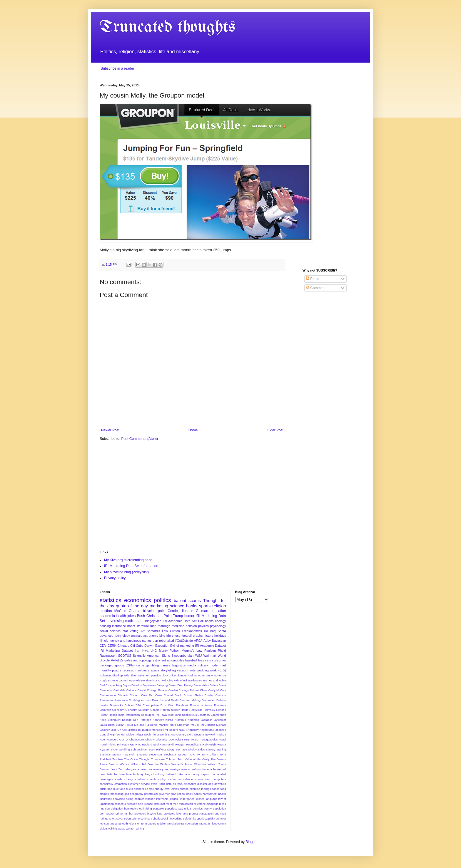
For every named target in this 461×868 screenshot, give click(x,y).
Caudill (142, 690)
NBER (183, 730)
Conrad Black (173, 695)
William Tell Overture (145, 764)
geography (137, 794)
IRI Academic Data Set (180, 621)
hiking (130, 799)
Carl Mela (120, 690)
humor (189, 616)
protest (193, 813)
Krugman (193, 720)
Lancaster (220, 720)
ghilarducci (151, 794)
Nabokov (193, 730)
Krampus (180, 720)
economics (138, 600)
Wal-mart (210, 656)
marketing (159, 606)
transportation (189, 823)
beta (110, 774)
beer (102, 774)
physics (203, 626)
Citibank (123, 695)
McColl (195, 725)
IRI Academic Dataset (211, 646)
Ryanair (105, 749)
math (129, 621)
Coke (158, 695)
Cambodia (106, 690)
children (140, 779)
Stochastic (170, 754)
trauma (203, 823)
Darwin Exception (157, 646)
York (114, 769)
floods (216, 789)
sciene (136, 818)
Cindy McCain (217, 690)
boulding (159, 774)
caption (206, 774)
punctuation (206, 813)
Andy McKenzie (216, 675)
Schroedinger (139, 749)
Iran (137, 651)
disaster (202, 784)
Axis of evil (181, 680)
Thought (145, 759)
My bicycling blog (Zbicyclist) (126, 572)
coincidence (185, 779)
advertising (115, 621)
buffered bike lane (178, 774)
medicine (178, 626)
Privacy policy (115, 578)
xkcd (171, 641)
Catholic (132, 690)
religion (219, 606)
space (155, 670)
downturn (220, 784)
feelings (206, 789)
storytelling (168, 670)
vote (193, 670)
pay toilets (185, 808)
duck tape (106, 789)
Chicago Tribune (189, 690)
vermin (222, 823)
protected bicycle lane (148, 813)
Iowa (164, 715)
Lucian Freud (124, 725)
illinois (104, 641)
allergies (131, 769)
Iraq (213, 631)
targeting (115, 823)
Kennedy (158, 720)
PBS (187, 739)
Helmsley (209, 710)
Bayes (127, 685)
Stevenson (155, 754)
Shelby (192, 749)
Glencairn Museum (137, 710)
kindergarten (187, 799)
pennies (198, 808)
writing (140, 828)
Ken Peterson (142, 720)
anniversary (156, 769)
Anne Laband (120, 680)
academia (107, 616)
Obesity (150, 739)
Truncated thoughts (168, 27)
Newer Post (110, 430)
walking (112, 828)
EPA (138, 705)
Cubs (140, 646)
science (177, 606)
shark (156, 818)
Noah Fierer (152, 734)
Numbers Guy (116, 739)
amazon (142, 769)
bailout (180, 601)
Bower (172, 685)
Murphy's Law (192, 651)
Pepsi (223, 739)
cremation (121, 784)
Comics (173, 611)
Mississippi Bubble (139, 730)
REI (132, 744)
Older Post (275, 430)
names (147, 641)
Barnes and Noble (214, 680)
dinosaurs (190, 784)
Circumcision (108, 695)
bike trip (165, 636)
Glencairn (118, 710)
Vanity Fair (209, 759)
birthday (138, 774)
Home (193, 430)
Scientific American (147, 656)
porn (102, 813)
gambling (152, 665)
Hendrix (221, 710)
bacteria (207, 769)
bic (116, 774)
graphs (198, 636)
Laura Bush (107, 725)
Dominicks (116, 705)
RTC (138, 744)
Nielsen (131, 734)
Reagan (180, 744)
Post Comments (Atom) (140, 439)
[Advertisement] (332, 172)
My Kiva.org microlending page (128, 560)
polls (162, 611)
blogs (148, 774)
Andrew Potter (197, 675)
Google (155, 710)
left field (138, 804)
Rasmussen (108, 656)
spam (139, 621)
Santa (222, 631)
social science (110, 631)
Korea (169, 720)
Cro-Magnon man (140, 700)
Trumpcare (158, 759)
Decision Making (190, 700)
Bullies (213, 685)
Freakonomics (192, 631)
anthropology (142, 660)
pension (191, 626)
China (204, 690)
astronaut (159, 660)
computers (219, 779)
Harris (185, 710)
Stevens (142, 754)
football (187, 636)
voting (134, 631)
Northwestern (196, 734)
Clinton (175, 631)
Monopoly (158, 730)
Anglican (105, 680)
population (219, 808)
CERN (112, 646)
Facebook (182, 705)
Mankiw (164, 725)
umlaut (212, 823)
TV (198, 754)
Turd (180, 759)
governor (164, 794)
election (106, 611)
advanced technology (115, 636)
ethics (175, 789)
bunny (196, 774)
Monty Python (169, 651)
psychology (218, 626)
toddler (162, 823)
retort (112, 818)
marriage (164, 626)
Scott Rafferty (157, 749)
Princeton (123, 744)
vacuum (183, 670)
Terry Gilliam (210, 754)
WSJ (199, 656)
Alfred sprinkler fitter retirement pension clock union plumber (149, 675)
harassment (210, 794)
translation (173, 823)
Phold (222, 651)
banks (192, 606)
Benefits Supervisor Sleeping (150, 685)
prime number (124, 813)
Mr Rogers (171, 730)
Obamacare (136, 739)
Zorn (121, 769)
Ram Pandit (167, 744)
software (144, 670)
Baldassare (196, 680)
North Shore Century (173, 734)
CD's (103, 646)
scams (195, 601)
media (192, 665)
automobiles (176, 660)
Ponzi (103, 744)
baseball (191, 660)
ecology (220, 621)
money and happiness (125, 641)
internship (162, 799)
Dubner (129, 705)
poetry (208, 808)
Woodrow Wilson (205, 764)
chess (176, 636)
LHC (154, 651)
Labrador (206, 720)
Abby (207, 641)
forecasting (117, 794)
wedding (203, 670)
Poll (201, 621)
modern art (218, 665)
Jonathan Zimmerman (212, 715)
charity (128, 779)
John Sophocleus (186, 715)
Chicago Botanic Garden (162, 690)
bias (201, 660)
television (134, 823)
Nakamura (206, 730)
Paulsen (210, 651)
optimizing (146, 808)
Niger (140, 734)
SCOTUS (125, 656)
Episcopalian (151, 705)
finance (188, 611)
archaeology (172, 769)
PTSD (195, 739)
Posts (312, 279)
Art (143, 631)
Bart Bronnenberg (111, 685)
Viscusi (114, 764)
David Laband (161, 700)
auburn (196, 769)
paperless (171, 808)
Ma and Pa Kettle (146, 725)
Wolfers (165, 764)
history (208, 636)
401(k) (222, 670)
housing (105, 626)
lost (163, 804)
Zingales (126, 660)
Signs (166, 656)
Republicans (194, 744)
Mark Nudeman (179, 725)
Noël (103, 739)
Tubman (171, 759)
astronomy (151, 636)
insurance (119, 626)
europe (184, 789)
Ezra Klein (167, 705)
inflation (150, 799)
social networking (171, 818)
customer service (139, 784)
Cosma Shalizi (193, 695)
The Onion (131, 759)
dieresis (178, 784)
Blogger (252, 842)
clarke (172, 779)
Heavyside (196, 710)
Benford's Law (157, 631)
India (121, 715)
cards (119, 779)
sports (205, 606)
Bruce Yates (201, 685)
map (153, 626)
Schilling (125, 749)
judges (173, 799)
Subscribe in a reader (117, 68)
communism (203, 779)
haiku (190, 794)
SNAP (114, 749)
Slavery (211, 749)
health (121, 616)
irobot (131, 626)
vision (103, 828)
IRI (206, 631)
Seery (171, 749)
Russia (222, 744)
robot (163, 641)
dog (211, 784)
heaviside (119, 799)
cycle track (158, 784)
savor (120, 818)
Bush (141, 616)
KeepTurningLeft (110, 720)
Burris (222, 685)
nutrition (105, 808)
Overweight (176, 739)
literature (143, 626)
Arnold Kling (166, 680)
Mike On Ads (119, 730)
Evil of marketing (182, 646)
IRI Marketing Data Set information (131, 566)
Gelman (202, 611)
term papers (149, 823)
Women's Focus (182, 764)
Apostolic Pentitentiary (143, 680)
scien (127, 818)
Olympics (162, 739)
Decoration (208, 700)
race (223, 813)
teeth (125, 823)
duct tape (119, 789)
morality (105, 670)
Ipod (171, 715)
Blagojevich (153, 621)
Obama (135, 611)
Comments (316, 288)
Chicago (123, 646)
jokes (131, 616)
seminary (146, 818)
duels (130, 789)
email (150, 789)
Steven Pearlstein (124, 754)
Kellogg (127, 720)
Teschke (117, 759)
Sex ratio (181, 749)
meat (169, 804)
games (165, 665)
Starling (221, 749)
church (152, 779)
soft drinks (190, 818)
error (167, 789)
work (213, 670)
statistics (111, 600)
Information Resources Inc (142, 715)
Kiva (145, 651)
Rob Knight (209, 744)
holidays (220, 636)
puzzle (117, 670)
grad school (178, 794)
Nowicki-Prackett (215, 734)
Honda (113, 715)
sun (107, 823)
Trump (178, 616)
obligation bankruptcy (124, 808)
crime (140, 665)
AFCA (198, 641)
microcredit (186, 804)
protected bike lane (176, 813)
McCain (120, 611)
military (203, 665)
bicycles (149, 611)
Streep (182, 754)
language (211, 799)
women (131, 828)
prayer (110, 813)
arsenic (186, 769)
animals (137, 636)
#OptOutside (184, 641)
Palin (168, 616)
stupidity (210, 818)
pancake (158, 808)
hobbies (139, 799)
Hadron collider (170, 710)
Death (175, 700)
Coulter (209, 695)
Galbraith (105, 710)
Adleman (105, 675)
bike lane (125, 774)
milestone (200, 804)
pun (155, 641)
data (169, 784)
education (218, 611)
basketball (219, 769)
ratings (104, 818)
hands (198, 794)
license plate (152, 804)
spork (200, 818)
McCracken (208, 725)
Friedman (220, 705)
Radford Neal (150, 744)
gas (127, 794)
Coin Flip (147, 695)
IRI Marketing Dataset (116, 651)
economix (140, 789)
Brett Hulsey (185, 685)
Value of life (193, 759)
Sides (201, 749)
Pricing (112, 744)
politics (162, 600)
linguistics (179, 665)
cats (208, 660)
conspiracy (106, 784)
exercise (195, 789)
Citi (133, 646)
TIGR (192, 754)
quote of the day (132, 606)
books (209, 621)
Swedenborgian (182, 656)
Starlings (105, 754)
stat (125, 631)
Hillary (104, 715)
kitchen (200, 799)
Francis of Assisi (201, 705)
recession (129, 670)
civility (162, 779)
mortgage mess (216, 804)
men (175, 804)
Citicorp (135, 695)
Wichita (125, 764)
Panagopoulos (209, 739)
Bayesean (219, 641)
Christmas (154, 616)
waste (122, 828)
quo (217, 813)
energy (159, 789)
